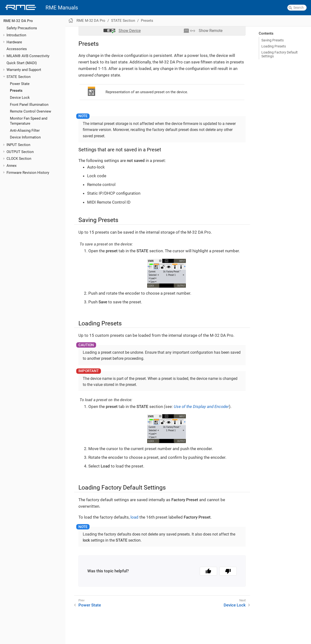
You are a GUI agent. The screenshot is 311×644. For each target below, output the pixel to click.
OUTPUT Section (20, 152)
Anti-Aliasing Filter (25, 130)
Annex (11, 166)
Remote (211, 31)
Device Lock (20, 98)
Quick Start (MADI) (22, 63)
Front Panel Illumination (29, 105)
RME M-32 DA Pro (18, 21)
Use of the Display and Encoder (201, 406)
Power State (20, 84)
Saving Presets (273, 40)
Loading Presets (274, 46)
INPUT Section (18, 145)
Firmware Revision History (28, 173)
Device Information (25, 137)
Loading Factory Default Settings (280, 54)
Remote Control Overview (30, 111)
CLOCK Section (19, 159)
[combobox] (297, 8)
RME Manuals (62, 8)
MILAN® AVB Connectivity (28, 56)
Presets (16, 91)
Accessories (17, 49)
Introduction (16, 35)
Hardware (14, 42)
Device (130, 31)
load (134, 517)
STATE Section (19, 77)
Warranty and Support (24, 70)
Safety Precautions (22, 28)
